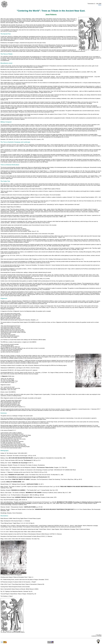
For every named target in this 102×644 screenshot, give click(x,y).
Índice (100, 5)
